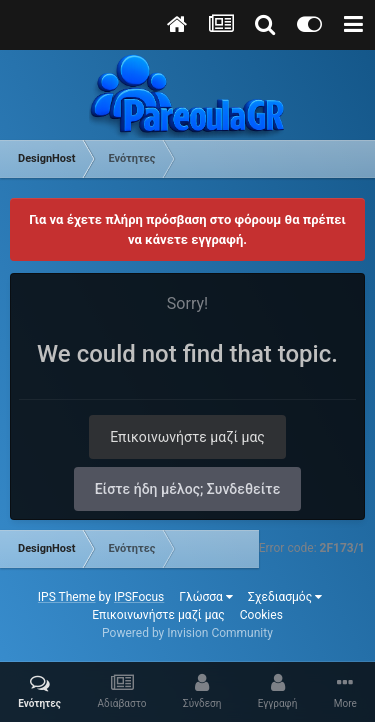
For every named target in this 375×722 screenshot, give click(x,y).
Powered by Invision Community (187, 633)
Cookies (261, 615)
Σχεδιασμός (285, 597)
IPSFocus (139, 597)
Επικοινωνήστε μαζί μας (187, 437)
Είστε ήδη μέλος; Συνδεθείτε (188, 489)
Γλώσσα (206, 597)
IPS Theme (67, 597)
